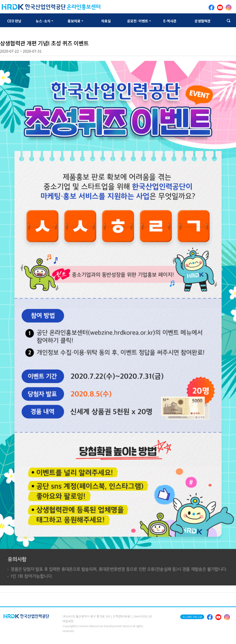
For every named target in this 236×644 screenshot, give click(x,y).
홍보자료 (74, 21)
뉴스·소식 (43, 21)
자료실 (106, 21)
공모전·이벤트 (138, 21)
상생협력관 (203, 21)
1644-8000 (140, 616)
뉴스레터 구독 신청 (192, 617)
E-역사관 (170, 21)
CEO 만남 (14, 21)
